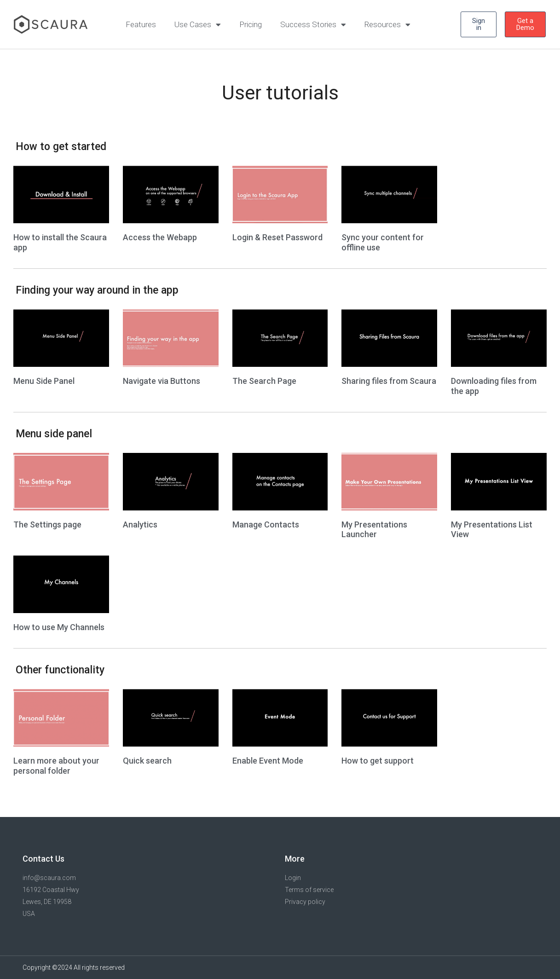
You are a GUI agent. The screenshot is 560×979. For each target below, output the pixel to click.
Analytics (140, 524)
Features (141, 24)
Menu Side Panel (44, 381)
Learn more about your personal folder (56, 766)
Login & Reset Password (277, 237)
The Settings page (47, 524)
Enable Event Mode (268, 761)
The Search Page (264, 381)
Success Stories (313, 25)
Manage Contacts (266, 524)
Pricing (251, 24)
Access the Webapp (160, 237)
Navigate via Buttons (162, 381)
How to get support (378, 761)
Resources (387, 25)
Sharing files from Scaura (389, 381)
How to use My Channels (59, 627)
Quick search (147, 761)
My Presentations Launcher (374, 530)
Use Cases (198, 25)
